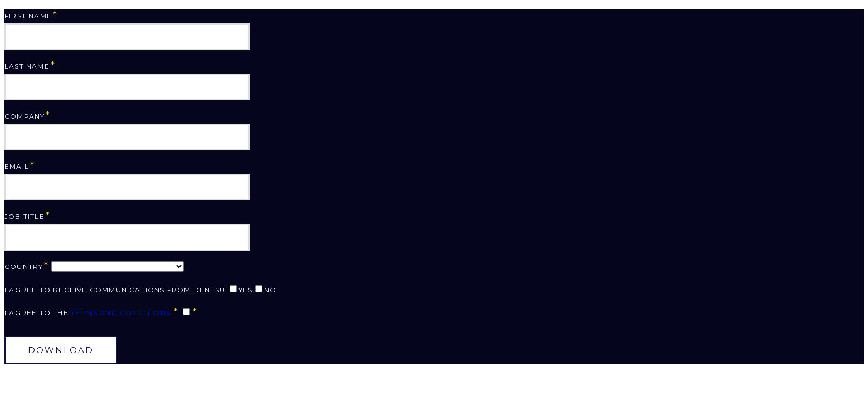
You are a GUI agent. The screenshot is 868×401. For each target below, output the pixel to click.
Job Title (25, 216)
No (270, 290)
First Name (28, 16)
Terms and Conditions (121, 313)
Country (24, 266)
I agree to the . (89, 313)
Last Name (27, 66)
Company (25, 116)
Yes (246, 290)
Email (17, 166)
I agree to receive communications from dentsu (115, 290)
